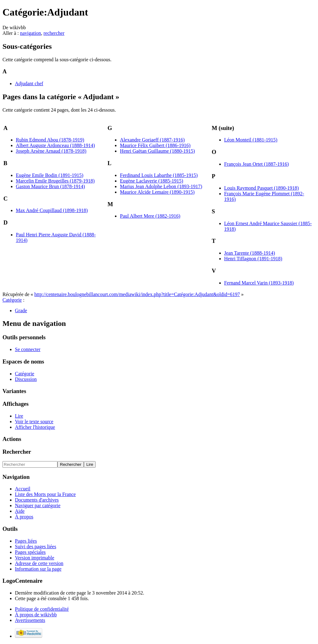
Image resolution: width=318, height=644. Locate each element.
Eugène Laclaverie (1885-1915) (151, 181)
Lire (19, 416)
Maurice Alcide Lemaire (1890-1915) (157, 192)
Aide (20, 511)
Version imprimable (35, 558)
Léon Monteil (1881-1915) (251, 140)
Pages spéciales (30, 552)
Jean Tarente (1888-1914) (250, 253)
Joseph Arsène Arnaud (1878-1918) (51, 151)
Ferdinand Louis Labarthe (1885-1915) (159, 175)
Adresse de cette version (39, 563)
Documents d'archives (37, 500)
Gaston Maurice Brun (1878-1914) (50, 186)
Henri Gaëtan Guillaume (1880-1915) (157, 151)
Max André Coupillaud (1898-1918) (52, 210)
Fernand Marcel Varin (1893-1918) (259, 283)
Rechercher (17, 452)
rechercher (54, 33)
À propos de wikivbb (36, 615)
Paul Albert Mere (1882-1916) (150, 216)
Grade (21, 310)
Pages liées (26, 541)
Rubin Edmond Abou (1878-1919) (50, 140)
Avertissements (30, 620)
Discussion (26, 379)
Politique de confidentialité (42, 609)
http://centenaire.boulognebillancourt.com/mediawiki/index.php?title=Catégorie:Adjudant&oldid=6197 (137, 294)
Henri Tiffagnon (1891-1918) (253, 259)
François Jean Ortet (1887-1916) (257, 164)
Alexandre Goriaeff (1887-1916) (152, 140)
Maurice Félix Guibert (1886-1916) (155, 145)
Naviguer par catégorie (38, 505)
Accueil (23, 489)
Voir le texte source (34, 422)
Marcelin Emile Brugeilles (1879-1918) (55, 181)
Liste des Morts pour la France (45, 494)
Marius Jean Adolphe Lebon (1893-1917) (161, 186)
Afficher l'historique (35, 427)
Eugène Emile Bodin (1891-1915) (50, 175)
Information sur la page (38, 569)
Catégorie (12, 300)
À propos (24, 517)
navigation (30, 33)
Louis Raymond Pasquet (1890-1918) (261, 188)
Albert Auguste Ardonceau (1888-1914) (55, 145)
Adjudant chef (29, 83)
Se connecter (28, 349)
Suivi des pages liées (36, 547)
